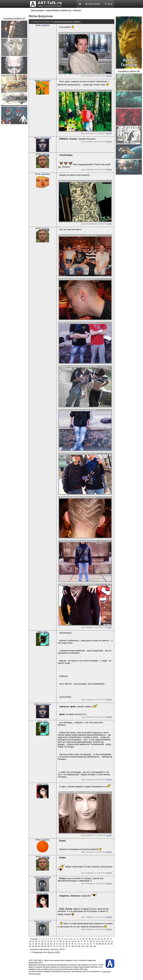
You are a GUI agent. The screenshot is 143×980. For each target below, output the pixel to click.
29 (33, 941)
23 (99, 939)
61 (45, 944)
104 (95, 946)
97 (70, 946)
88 (42, 946)
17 (80, 939)
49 (94, 941)
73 (82, 944)
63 (51, 944)
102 (87, 946)
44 (79, 941)
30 (36, 941)
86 (36, 946)
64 (54, 944)
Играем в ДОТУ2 (54, 952)
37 (57, 941)
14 (71, 939)
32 (42, 941)
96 (66, 946)
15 (74, 939)
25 (105, 939)
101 (83, 946)
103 (91, 946)
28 (30, 941)
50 (97, 941)
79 (100, 944)
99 (76, 946)
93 (57, 946)
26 (108, 939)
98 (73, 946)
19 (87, 939)
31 (39, 941)
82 (109, 944)
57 (33, 944)
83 (112, 944)
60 (42, 944)
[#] (108, 76)
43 (76, 941)
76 (91, 944)
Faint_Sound (45, 877)
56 (30, 944)
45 (82, 941)
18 (83, 939)
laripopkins (46, 174)
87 (39, 946)
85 (33, 946)
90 (48, 946)
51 (100, 941)
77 (94, 944)
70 (73, 944)
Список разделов (37, 10)
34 (48, 941)
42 (73, 941)
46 (85, 941)
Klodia (46, 784)
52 (103, 941)
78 (97, 944)
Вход (108, 4)
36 (54, 941)
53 (106, 941)
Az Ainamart (45, 80)
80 (103, 944)
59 (39, 944)
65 (57, 944)
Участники (77, 10)
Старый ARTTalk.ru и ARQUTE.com (58, 10)
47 (88, 941)
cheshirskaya (46, 138)
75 (88, 944)
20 (90, 939)
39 (63, 941)
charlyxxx (46, 154)
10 (59, 939)
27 (111, 939)
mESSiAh (46, 25)
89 (45, 946)
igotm (46, 632)
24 (102, 939)
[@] (110, 76)
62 (48, 944)
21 (93, 939)
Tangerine (46, 840)
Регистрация (93, 4)
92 (54, 946)
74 (85, 944)
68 (66, 944)
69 (70, 944)
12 (65, 939)
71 (76, 944)
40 (66, 941)
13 (68, 939)
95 (63, 946)
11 (62, 939)
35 (51, 941)
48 (91, 941)
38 (60, 941)
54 (109, 941)
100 (79, 946)
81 (106, 944)
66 (60, 944)
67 (63, 944)
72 (79, 944)
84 (30, 946)
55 (112, 941)
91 (51, 946)
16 (77, 939)
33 (45, 941)
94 (60, 946)
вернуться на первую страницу (67, 22)
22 (96, 939)
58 (36, 944)
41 (70, 941)
